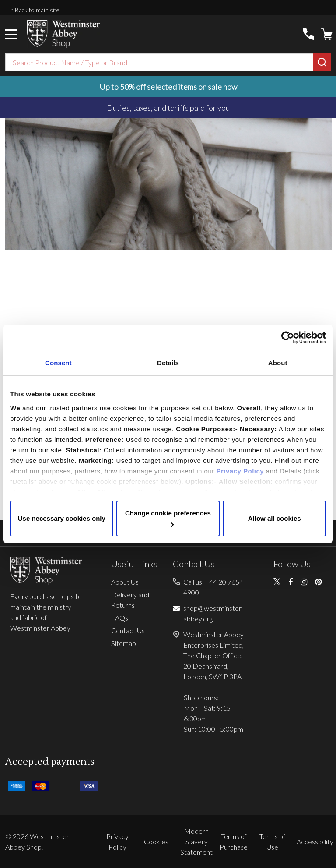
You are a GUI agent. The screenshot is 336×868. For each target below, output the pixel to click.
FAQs (120, 618)
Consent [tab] (58, 363)
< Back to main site (35, 10)
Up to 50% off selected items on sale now (168, 87)
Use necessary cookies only (62, 518)
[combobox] (159, 62)
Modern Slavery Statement (196, 842)
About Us (125, 582)
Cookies (156, 842)
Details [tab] (168, 363)
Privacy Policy (240, 471)
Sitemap (124, 643)
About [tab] (278, 363)
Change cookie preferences (168, 518)
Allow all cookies (275, 518)
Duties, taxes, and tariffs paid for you (168, 108)
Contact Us (128, 630)
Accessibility (315, 842)
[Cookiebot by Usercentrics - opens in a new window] (288, 338)
